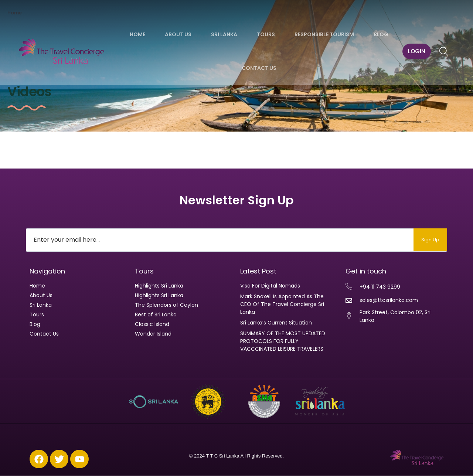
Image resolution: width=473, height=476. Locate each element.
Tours (266, 34)
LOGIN (417, 51)
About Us (178, 34)
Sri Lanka (224, 34)
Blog (381, 34)
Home (137, 34)
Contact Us (259, 68)
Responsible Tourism (324, 34)
